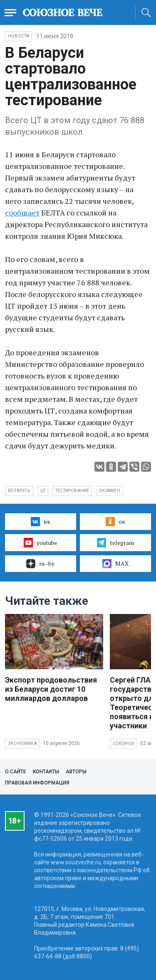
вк (41, 522)
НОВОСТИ (19, 36)
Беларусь (19, 491)
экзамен (109, 491)
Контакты (46, 772)
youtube (41, 542)
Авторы (76, 772)
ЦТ (43, 491)
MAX (115, 564)
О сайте (16, 772)
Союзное (124, 744)
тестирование (72, 491)
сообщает (22, 213)
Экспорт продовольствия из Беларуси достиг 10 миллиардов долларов (51, 689)
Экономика (22, 744)
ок (115, 522)
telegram (115, 542)
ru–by (40, 564)
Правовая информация (37, 783)
